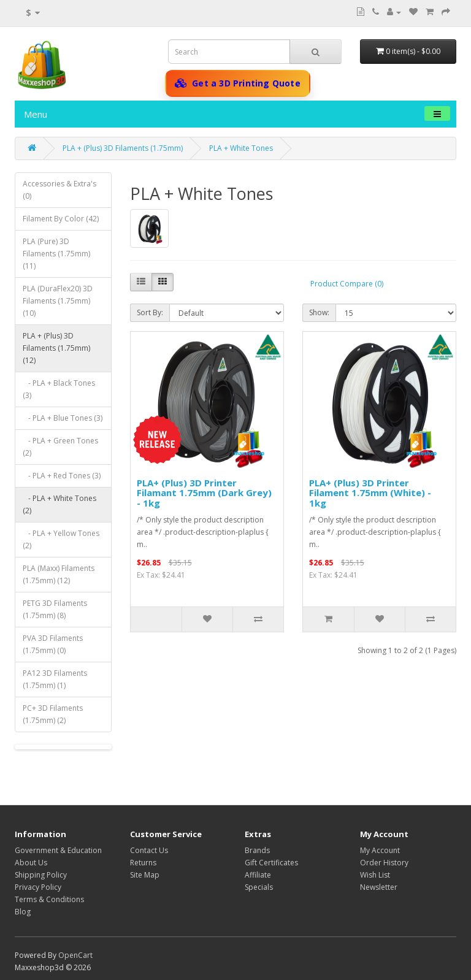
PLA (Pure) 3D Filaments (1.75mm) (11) (56, 254)
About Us (31, 863)
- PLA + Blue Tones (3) (63, 418)
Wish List (375, 875)
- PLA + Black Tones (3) (59, 389)
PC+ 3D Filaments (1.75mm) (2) (53, 714)
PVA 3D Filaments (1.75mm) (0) (53, 644)
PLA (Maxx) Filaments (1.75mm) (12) (59, 574)
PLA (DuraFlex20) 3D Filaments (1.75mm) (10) (58, 301)
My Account (380, 850)
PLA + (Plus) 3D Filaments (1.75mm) (123, 148)
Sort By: (150, 312)
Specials (259, 887)
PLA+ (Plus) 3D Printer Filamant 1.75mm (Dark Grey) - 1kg (204, 493)
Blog (23, 912)
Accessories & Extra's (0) (59, 190)
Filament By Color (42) (61, 219)
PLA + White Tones (241, 148)
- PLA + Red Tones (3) (62, 476)
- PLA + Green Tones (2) (60, 447)
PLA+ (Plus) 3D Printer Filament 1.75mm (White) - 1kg (370, 493)
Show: (319, 312)
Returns (143, 863)
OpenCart (75, 955)
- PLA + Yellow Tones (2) (61, 539)
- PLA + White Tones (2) (59, 504)
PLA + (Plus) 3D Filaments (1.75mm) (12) (56, 348)
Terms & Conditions (49, 899)
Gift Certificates (271, 863)
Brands (257, 850)
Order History (384, 863)
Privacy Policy (38, 887)
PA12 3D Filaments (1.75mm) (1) (55, 679)
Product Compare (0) (347, 284)
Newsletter (379, 887)
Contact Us (149, 850)
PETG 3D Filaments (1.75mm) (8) (55, 609)
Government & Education (58, 850)
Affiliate (258, 875)
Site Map (145, 875)
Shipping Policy (41, 875)
